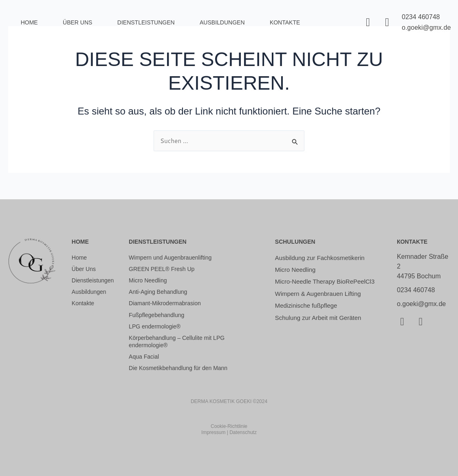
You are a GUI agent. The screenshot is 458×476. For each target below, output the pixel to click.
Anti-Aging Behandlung (158, 292)
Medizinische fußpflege (308, 316)
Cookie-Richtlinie (229, 426)
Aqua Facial (144, 357)
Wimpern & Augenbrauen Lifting (321, 304)
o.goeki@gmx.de (426, 28)
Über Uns (77, 22)
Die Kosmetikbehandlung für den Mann (178, 368)
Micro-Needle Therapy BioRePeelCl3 (307, 287)
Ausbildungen (89, 292)
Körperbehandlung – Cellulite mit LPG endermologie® (177, 342)
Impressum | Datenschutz (229, 433)
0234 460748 (421, 17)
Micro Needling (148, 280)
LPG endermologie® (155, 326)
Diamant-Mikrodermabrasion (165, 304)
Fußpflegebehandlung (156, 315)
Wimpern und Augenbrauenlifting (170, 258)
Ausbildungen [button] (222, 22)
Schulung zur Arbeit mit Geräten (321, 329)
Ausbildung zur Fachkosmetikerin (323, 258)
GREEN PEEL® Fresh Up (162, 269)
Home (29, 22)
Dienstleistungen (146, 22)
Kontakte (285, 22)
